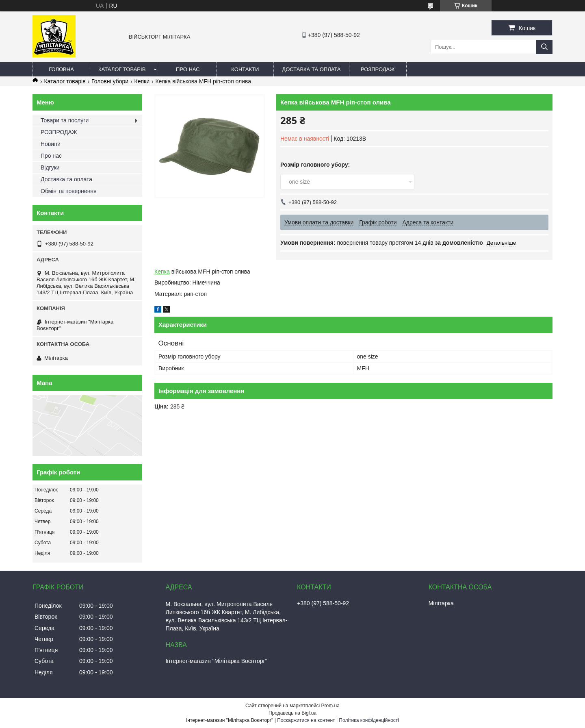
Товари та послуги (65, 120)
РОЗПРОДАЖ (378, 69)
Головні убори (110, 81)
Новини (51, 144)
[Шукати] (544, 47)
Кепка (162, 272)
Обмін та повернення (69, 191)
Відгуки (50, 167)
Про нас (188, 69)
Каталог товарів (122, 69)
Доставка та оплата (311, 69)
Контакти (245, 69)
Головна (61, 69)
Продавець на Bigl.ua (292, 713)
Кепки (142, 81)
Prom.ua (330, 706)
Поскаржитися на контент (306, 720)
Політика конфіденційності (369, 720)
